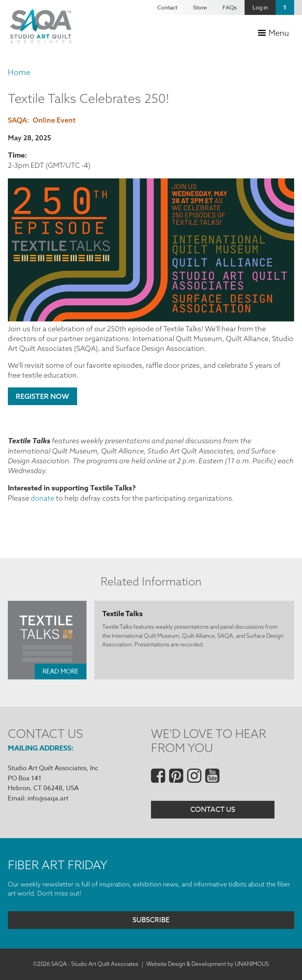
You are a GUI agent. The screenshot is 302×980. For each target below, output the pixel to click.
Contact (167, 7)
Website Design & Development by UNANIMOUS (208, 964)
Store (200, 7)
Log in (260, 7)
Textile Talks (122, 614)
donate (42, 498)
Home (19, 72)
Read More (61, 672)
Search (285, 7)
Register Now (42, 396)
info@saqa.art (48, 798)
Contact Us (213, 810)
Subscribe (151, 920)
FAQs (230, 7)
